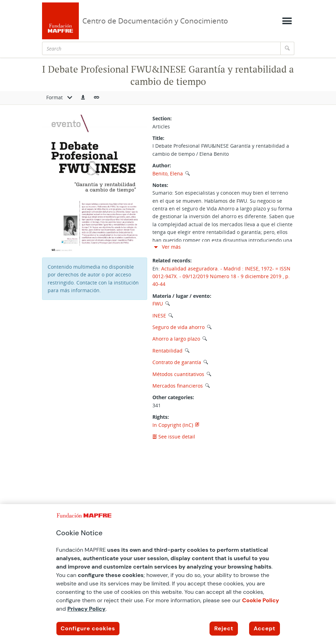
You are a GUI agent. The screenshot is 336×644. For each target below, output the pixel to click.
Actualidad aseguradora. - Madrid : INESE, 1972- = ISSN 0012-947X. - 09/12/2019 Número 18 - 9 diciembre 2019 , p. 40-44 (221, 276)
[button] (83, 98)
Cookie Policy (261, 600)
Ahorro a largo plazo (176, 339)
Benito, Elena (168, 173)
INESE (159, 316)
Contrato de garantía (177, 362)
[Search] (161, 48)
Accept (265, 628)
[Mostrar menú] (287, 21)
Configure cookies (88, 628)
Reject (224, 628)
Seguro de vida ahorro (179, 327)
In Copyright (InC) (173, 425)
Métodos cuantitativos (178, 374)
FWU (158, 304)
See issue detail (174, 437)
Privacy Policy (86, 609)
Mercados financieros (178, 386)
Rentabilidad (167, 351)
